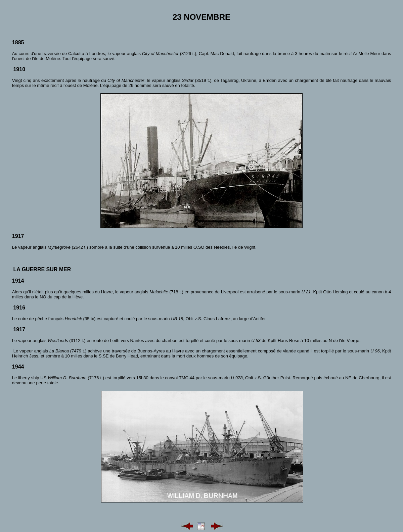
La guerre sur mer (42, 269)
